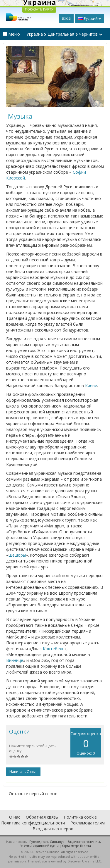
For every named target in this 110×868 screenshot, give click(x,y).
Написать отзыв (23, 772)
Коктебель (54, 649)
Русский (89, 18)
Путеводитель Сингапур (47, 842)
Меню (11, 34)
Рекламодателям (88, 823)
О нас (15, 817)
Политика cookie (80, 817)
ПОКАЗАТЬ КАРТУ (39, 9)
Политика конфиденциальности (33, 823)
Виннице (15, 660)
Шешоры (17, 555)
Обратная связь (42, 817)
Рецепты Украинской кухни (39, 846)
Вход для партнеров (53, 829)
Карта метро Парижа (76, 846)
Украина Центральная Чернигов (64, 34)
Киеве (91, 385)
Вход (66, 18)
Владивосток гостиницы (84, 842)
